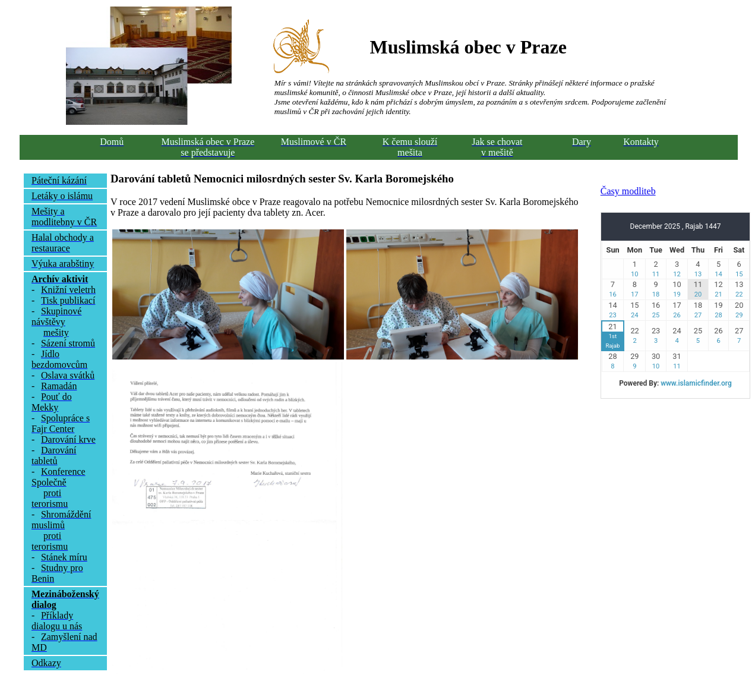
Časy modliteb (628, 191)
